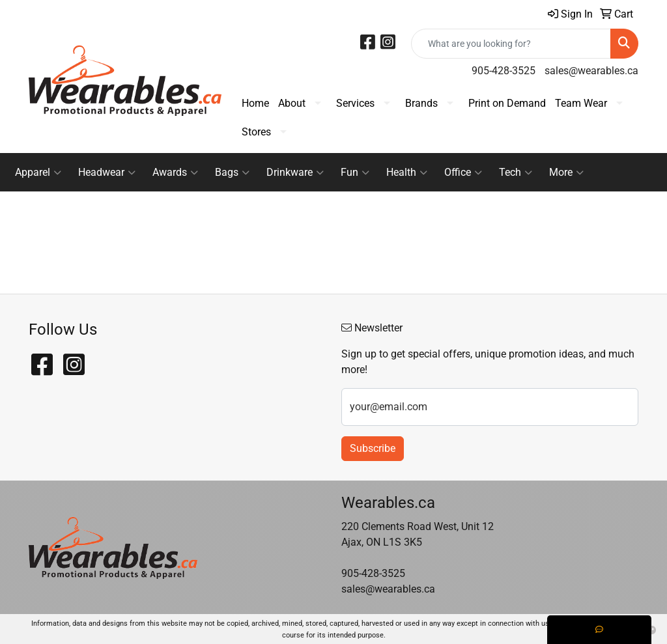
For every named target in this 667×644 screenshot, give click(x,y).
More (566, 173)
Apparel (38, 173)
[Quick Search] (511, 44)
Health (407, 173)
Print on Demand (507, 103)
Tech (516, 173)
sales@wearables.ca (591, 71)
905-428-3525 (504, 71)
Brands (421, 103)
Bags (232, 173)
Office (463, 173)
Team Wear (581, 103)
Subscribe (373, 448)
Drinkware (295, 173)
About (292, 103)
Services (355, 103)
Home (255, 103)
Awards (175, 173)
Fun (355, 173)
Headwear (107, 173)
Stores (256, 132)
